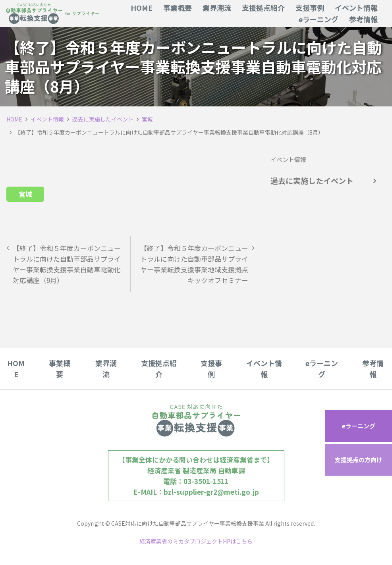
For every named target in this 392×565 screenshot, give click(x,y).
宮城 (147, 119)
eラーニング (359, 426)
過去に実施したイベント (103, 119)
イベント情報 (47, 119)
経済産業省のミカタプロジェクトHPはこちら (196, 541)
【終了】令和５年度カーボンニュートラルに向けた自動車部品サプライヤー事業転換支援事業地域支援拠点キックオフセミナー (194, 264)
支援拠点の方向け (359, 460)
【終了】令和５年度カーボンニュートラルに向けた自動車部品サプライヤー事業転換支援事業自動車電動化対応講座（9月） (67, 264)
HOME (14, 119)
